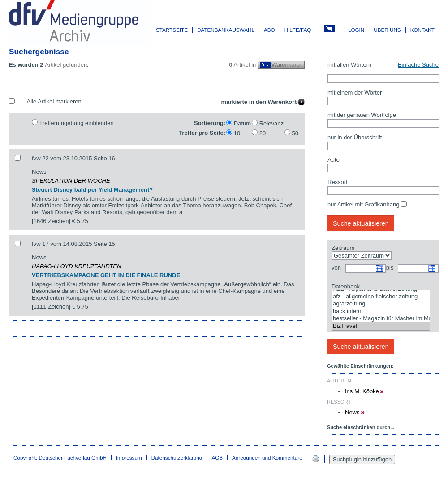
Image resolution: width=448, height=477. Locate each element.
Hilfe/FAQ (298, 30)
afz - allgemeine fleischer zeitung (381, 297)
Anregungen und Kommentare (267, 458)
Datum (242, 123)
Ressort (338, 182)
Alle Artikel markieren (54, 101)
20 (263, 133)
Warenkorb (286, 65)
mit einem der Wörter (355, 92)
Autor (334, 160)
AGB (217, 458)
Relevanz (271, 123)
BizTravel (381, 326)
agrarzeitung (381, 304)
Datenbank (346, 286)
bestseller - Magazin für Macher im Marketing (381, 319)
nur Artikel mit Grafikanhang (363, 204)
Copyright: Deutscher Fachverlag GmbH (60, 458)
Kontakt (422, 30)
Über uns (387, 30)
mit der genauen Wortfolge (362, 115)
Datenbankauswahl (226, 30)
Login (356, 30)
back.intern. (381, 312)
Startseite (172, 30)
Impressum (129, 458)
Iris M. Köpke (364, 391)
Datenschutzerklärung (177, 458)
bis (390, 268)
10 (237, 133)
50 (295, 133)
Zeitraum (343, 248)
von (336, 268)
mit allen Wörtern (349, 65)
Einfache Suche (418, 65)
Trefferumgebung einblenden (76, 123)
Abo (269, 30)
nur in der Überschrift (355, 137)
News (355, 412)
